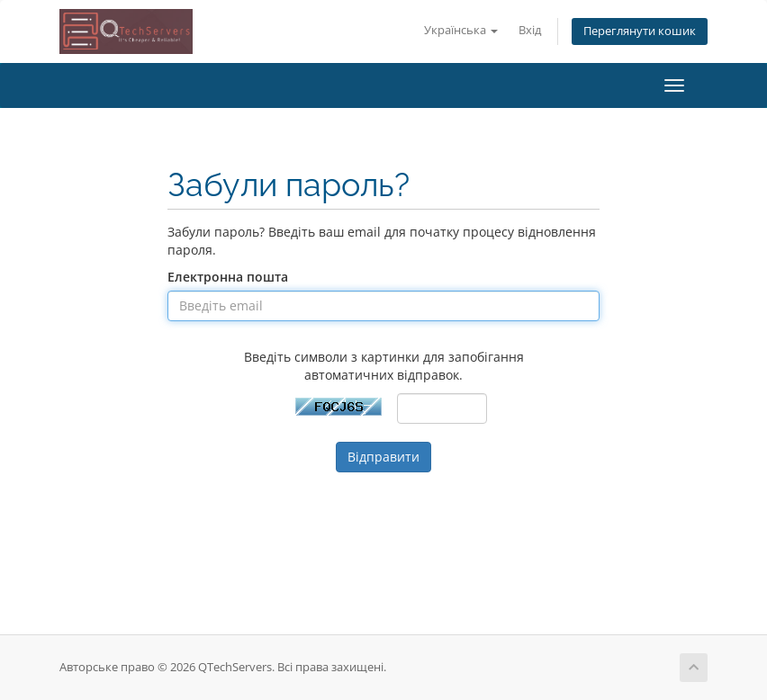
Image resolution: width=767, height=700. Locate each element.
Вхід (530, 30)
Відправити (383, 457)
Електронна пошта (228, 277)
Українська (461, 30)
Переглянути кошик (640, 31)
